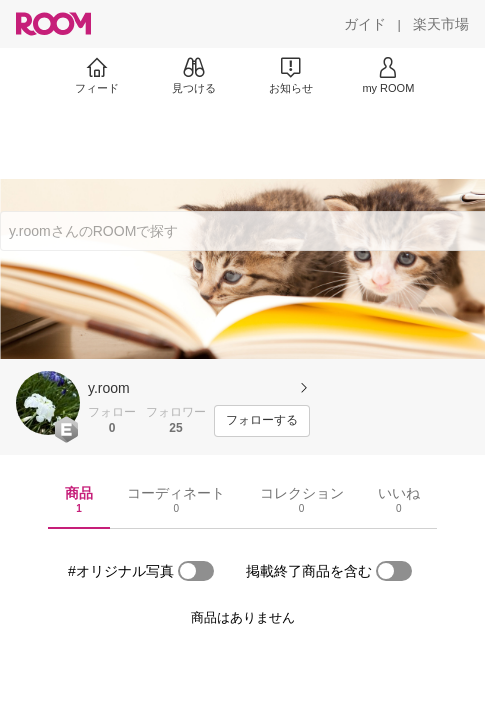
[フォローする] (262, 421)
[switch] (196, 571)
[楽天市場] (441, 24)
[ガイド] (365, 24)
